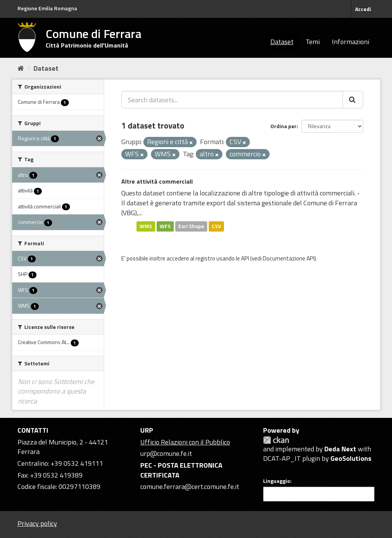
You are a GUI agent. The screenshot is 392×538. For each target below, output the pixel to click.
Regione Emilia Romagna (47, 8)
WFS (165, 226)
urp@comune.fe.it (166, 453)
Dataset (282, 42)
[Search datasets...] (232, 100)
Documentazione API (289, 258)
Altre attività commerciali (157, 181)
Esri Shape (191, 226)
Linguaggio (277, 481)
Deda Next (340, 449)
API (245, 258)
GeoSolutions (351, 458)
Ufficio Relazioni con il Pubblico (185, 442)
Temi (313, 42)
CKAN (276, 440)
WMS (146, 226)
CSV (216, 226)
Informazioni (351, 42)
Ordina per (283, 126)
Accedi (363, 9)
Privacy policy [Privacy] (37, 523)
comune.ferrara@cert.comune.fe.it (190, 486)
